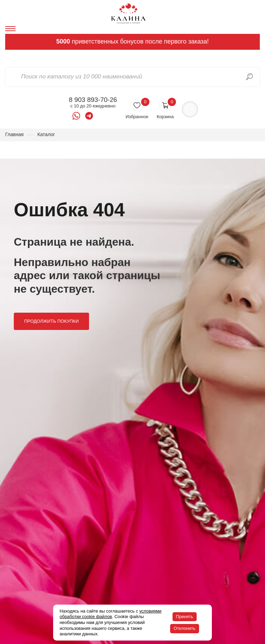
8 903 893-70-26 (93, 100)
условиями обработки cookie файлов (111, 614)
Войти (190, 109)
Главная (14, 134)
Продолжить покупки (51, 321)
